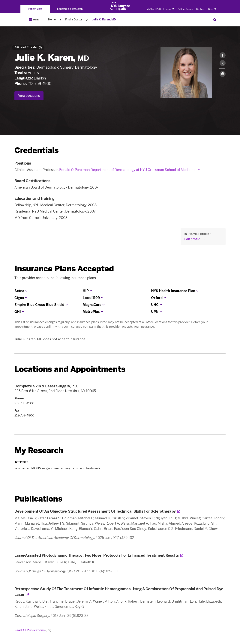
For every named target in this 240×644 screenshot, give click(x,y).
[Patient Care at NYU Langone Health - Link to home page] (120, 6)
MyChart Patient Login (160, 9)
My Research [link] (39, 451)
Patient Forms (185, 9)
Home (52, 20)
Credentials (37, 150)
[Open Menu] (34, 20)
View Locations (29, 96)
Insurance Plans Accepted (64, 269)
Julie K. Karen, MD (104, 20)
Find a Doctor (74, 20)
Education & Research (72, 9)
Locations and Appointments (70, 369)
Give (212, 9)
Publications (38, 499)
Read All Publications (33, 630)
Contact (200, 9)
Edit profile (192, 239)
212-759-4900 (39, 84)
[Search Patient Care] (215, 20)
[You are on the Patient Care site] (35, 9)
